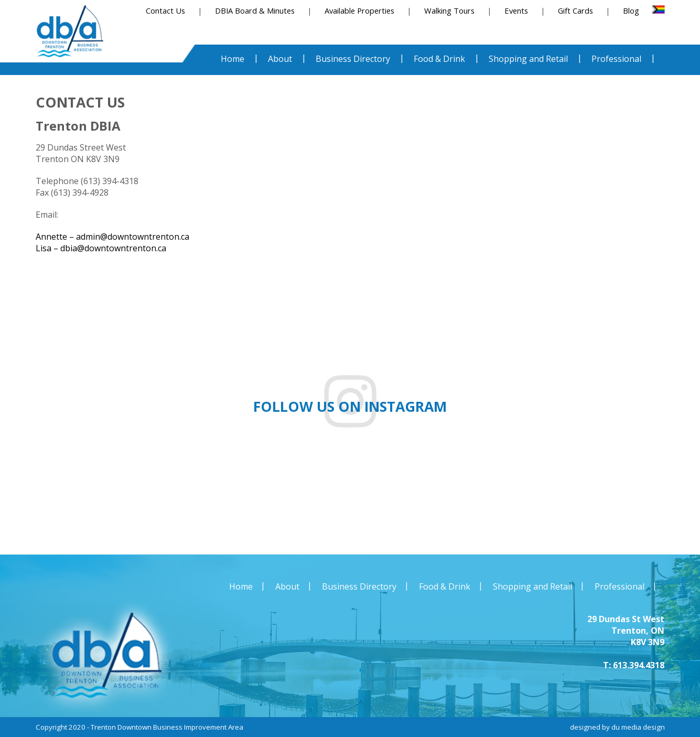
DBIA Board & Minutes (255, 10)
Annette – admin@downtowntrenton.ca (112, 237)
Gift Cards (575, 10)
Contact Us (165, 10)
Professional (620, 586)
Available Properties (359, 10)
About (287, 586)
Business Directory (359, 586)
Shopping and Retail (532, 586)
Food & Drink (445, 586)
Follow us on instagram (350, 407)
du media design (638, 727)
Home (241, 586)
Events (516, 10)
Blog (631, 10)
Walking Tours (449, 10)
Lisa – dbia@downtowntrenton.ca (101, 248)
